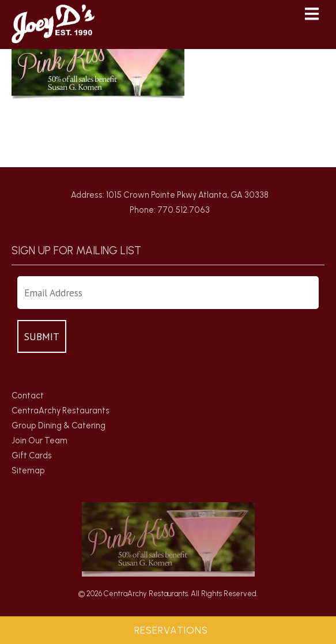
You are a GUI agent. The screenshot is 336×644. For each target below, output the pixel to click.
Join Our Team (39, 440)
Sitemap (28, 470)
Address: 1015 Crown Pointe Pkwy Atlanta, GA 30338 (170, 195)
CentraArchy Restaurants (61, 410)
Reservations (171, 630)
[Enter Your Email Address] (168, 293)
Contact (28, 396)
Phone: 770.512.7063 (170, 210)
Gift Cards (32, 455)
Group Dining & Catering (58, 425)
